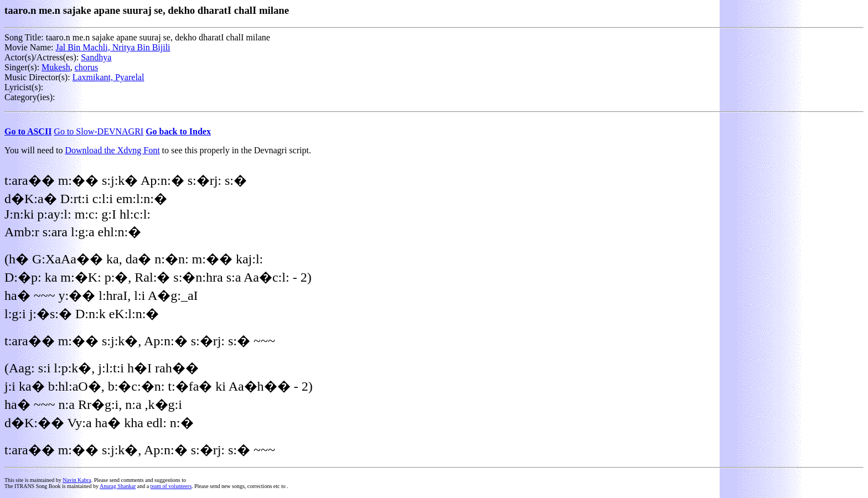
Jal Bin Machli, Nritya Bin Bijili (113, 47)
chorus (87, 67)
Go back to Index (178, 131)
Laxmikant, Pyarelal (108, 77)
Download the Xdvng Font (113, 150)
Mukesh (56, 67)
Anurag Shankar (118, 486)
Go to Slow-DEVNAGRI (99, 131)
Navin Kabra (77, 480)
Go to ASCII (28, 131)
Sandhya (96, 57)
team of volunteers (171, 486)
